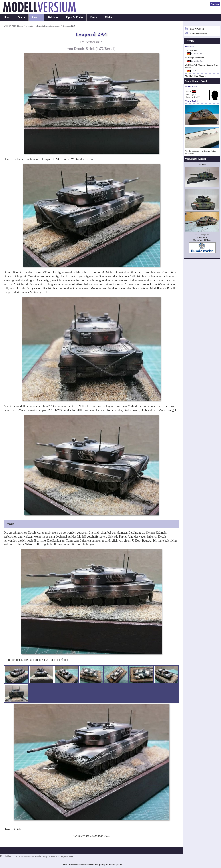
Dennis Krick (210, 151)
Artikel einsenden (198, 33)
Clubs (108, 17)
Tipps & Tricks (74, 17)
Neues (21, 17)
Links (120, 865)
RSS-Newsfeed (197, 29)
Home (7, 17)
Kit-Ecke (53, 17)
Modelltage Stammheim (195, 58)
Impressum (110, 865)
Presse (94, 17)
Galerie (36, 17)
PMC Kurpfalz (191, 50)
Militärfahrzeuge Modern (48, 26)
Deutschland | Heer (202, 240)
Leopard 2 (202, 238)
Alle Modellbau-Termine (196, 76)
